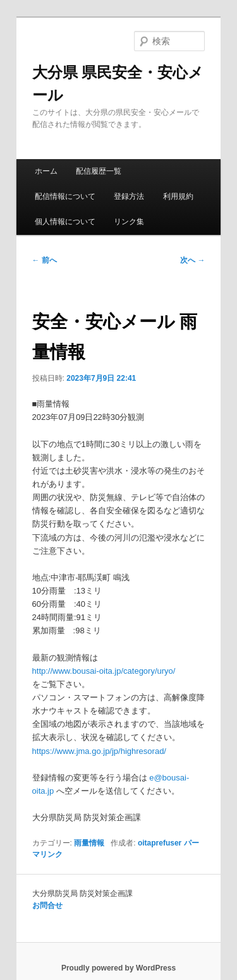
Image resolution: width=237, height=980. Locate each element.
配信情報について (65, 196)
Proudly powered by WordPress (118, 968)
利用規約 (178, 196)
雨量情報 (89, 843)
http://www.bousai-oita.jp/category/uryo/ (104, 671)
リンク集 (129, 222)
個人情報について (65, 222)
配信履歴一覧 (99, 171)
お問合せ (47, 905)
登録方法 (129, 196)
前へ (45, 260)
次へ (192, 260)
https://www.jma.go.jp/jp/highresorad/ (99, 751)
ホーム (46, 171)
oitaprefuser (160, 843)
